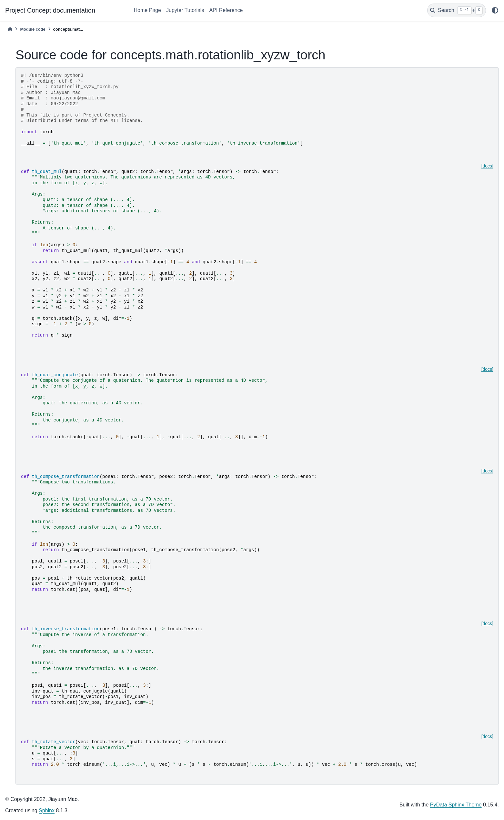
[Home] (10, 29)
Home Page (148, 10)
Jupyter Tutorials (185, 10)
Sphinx (47, 810)
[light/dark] (495, 10)
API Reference (226, 10)
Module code (33, 29)
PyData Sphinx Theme (456, 805)
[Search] (457, 10)
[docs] (487, 166)
